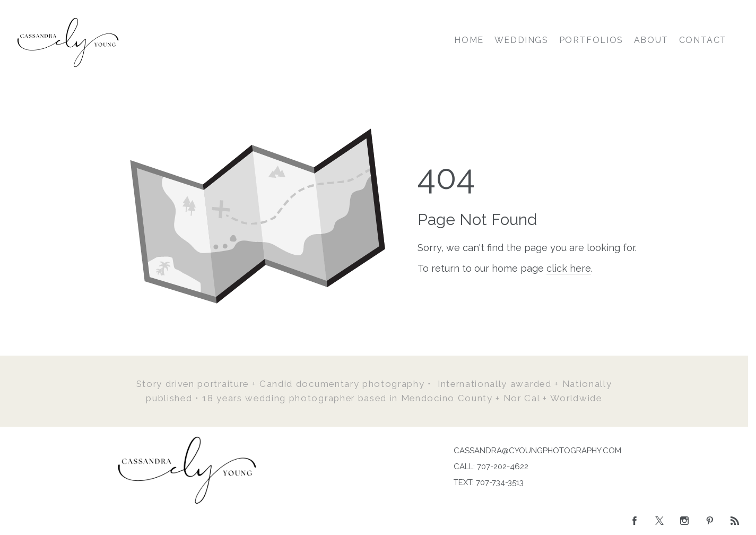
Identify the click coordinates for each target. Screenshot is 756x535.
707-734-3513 (500, 482)
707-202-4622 (503, 467)
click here (569, 268)
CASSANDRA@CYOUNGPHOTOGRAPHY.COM (537, 451)
